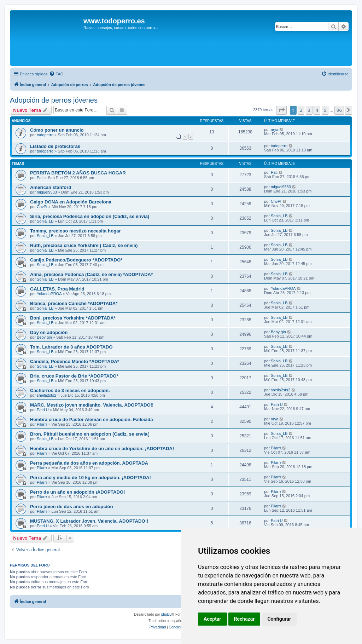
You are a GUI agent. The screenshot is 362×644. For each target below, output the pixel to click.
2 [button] (301, 110)
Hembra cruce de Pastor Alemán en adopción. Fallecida (92, 419)
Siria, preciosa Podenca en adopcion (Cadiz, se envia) (90, 216)
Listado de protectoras (55, 146)
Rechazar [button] (244, 619)
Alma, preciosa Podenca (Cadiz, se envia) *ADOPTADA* (91, 274)
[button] (281, 110)
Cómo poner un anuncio (57, 130)
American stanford (51, 187)
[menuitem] (56, 74)
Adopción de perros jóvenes (54, 100)
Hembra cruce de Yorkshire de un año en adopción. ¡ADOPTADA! (102, 448)
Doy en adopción (49, 332)
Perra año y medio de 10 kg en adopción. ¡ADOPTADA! (90, 478)
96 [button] (339, 110)
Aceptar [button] (212, 619)
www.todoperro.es (114, 21)
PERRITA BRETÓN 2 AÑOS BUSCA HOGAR (78, 173)
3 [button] (309, 110)
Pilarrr (42, 424)
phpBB (167, 614)
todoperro (45, 135)
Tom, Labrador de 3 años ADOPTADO (71, 347)
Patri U (43, 410)
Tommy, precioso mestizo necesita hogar (75, 231)
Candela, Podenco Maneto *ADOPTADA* (75, 361)
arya (275, 130)
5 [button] (325, 110)
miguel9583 (47, 192)
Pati (40, 178)
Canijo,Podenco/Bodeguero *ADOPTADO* (76, 260)
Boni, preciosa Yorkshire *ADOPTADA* (73, 318)
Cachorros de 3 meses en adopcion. (70, 390)
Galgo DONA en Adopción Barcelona (71, 202)
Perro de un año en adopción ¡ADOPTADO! (78, 492)
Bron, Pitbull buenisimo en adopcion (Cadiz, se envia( (89, 434)
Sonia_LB (45, 221)
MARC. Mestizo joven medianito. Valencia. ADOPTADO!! (92, 405)
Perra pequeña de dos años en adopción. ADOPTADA (89, 463)
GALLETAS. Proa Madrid (57, 289)
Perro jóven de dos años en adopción (72, 507)
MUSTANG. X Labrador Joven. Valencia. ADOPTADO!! (89, 521)
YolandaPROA (49, 294)
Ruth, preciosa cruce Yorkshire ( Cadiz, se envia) (84, 245)
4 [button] (317, 110)
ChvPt (42, 207)
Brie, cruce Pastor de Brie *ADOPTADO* (74, 376)
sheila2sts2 (46, 395)
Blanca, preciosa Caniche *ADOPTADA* (74, 303)
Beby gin (44, 337)
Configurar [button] (279, 619)
